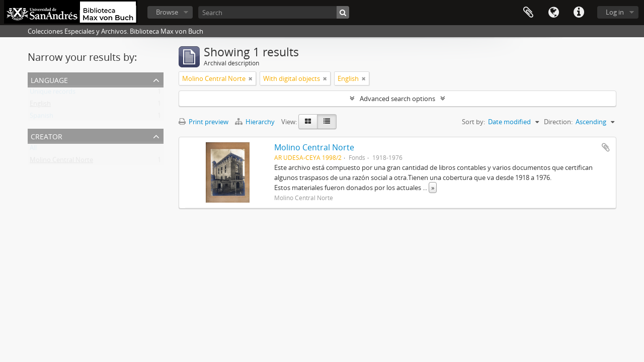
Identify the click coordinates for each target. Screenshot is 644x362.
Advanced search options (397, 99)
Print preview (204, 122)
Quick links (579, 13)
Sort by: (473, 122)
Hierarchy (256, 122)
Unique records (53, 94)
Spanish (42, 118)
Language (553, 13)
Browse (167, 12)
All (33, 150)
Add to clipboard (606, 147)
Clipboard (528, 13)
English (40, 106)
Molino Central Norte (61, 162)
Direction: (558, 122)
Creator (47, 135)
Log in (615, 12)
